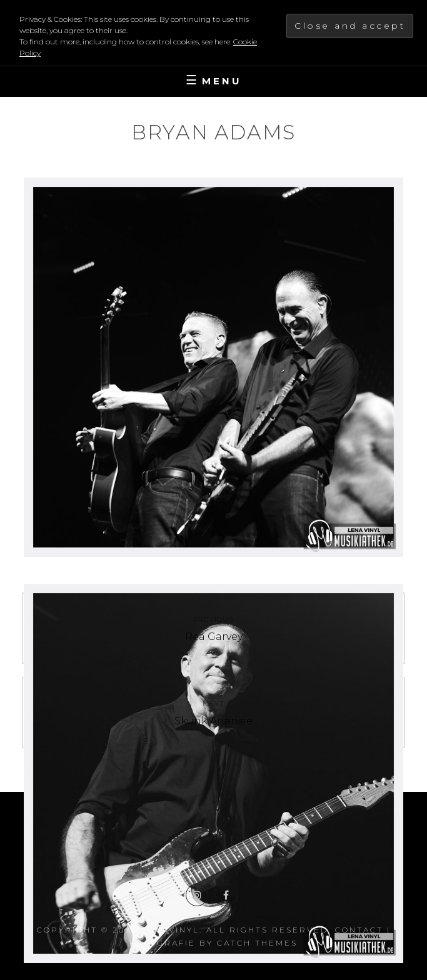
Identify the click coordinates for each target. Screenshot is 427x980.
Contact (359, 930)
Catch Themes (257, 943)
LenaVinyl (170, 930)
